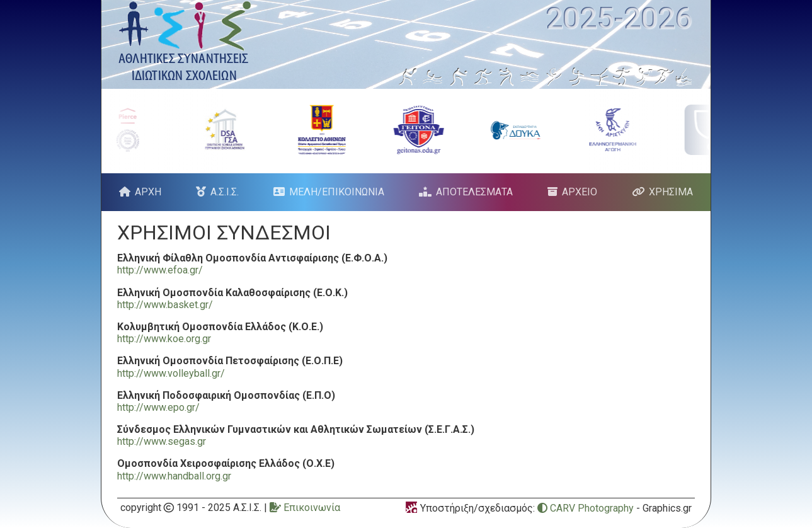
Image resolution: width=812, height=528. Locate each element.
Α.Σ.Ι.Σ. (225, 192)
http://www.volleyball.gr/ (171, 373)
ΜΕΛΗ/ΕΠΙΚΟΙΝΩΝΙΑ (337, 192)
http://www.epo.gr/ (158, 407)
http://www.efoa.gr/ (160, 270)
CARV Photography (586, 508)
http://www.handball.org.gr (174, 476)
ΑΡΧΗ (148, 192)
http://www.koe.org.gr (164, 339)
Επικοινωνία (305, 508)
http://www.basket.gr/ (165, 305)
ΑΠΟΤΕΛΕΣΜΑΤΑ (474, 192)
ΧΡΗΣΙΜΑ (671, 192)
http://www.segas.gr (162, 441)
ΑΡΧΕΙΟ (580, 192)
